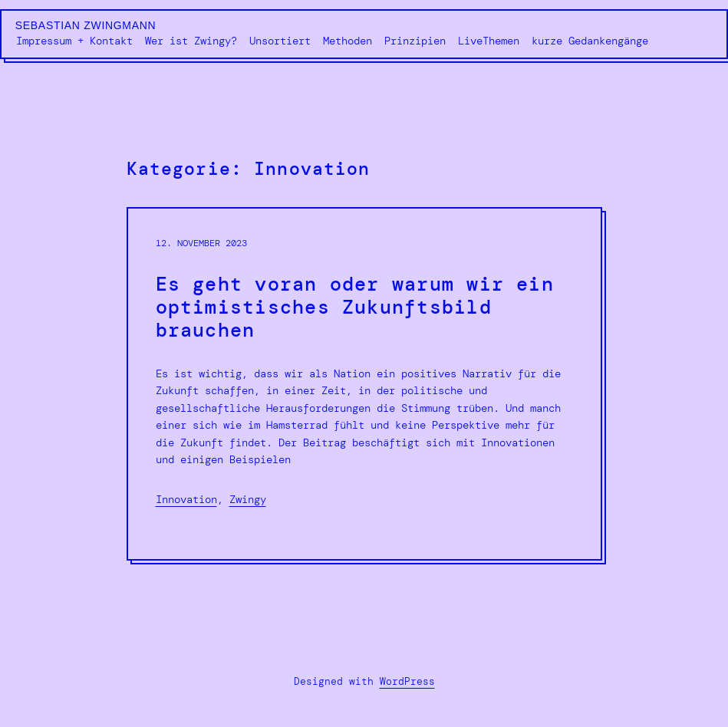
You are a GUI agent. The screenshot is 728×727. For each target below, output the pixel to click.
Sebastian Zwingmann (86, 25)
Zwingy (248, 499)
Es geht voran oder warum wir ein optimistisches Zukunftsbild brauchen (355, 308)
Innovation (186, 499)
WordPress (407, 681)
